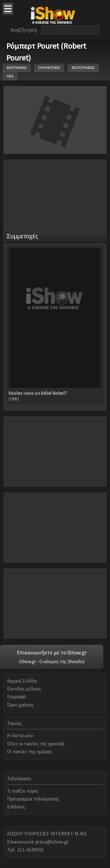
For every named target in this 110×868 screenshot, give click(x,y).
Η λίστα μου (20, 735)
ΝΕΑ (10, 76)
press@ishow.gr (52, 842)
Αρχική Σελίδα (22, 681)
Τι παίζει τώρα (22, 791)
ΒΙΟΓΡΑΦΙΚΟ (17, 68)
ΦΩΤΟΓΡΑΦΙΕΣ (83, 68)
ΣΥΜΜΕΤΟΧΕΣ (49, 68)
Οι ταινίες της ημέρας (30, 751)
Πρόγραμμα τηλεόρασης (33, 799)
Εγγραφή (16, 697)
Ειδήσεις (16, 807)
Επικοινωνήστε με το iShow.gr (52, 652)
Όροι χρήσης (20, 705)
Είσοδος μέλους (24, 689)
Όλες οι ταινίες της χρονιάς (36, 743)
